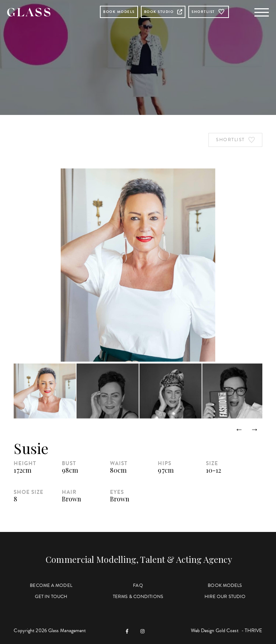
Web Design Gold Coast (215, 631)
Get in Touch (51, 597)
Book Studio (163, 12)
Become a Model (51, 585)
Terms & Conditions (138, 597)
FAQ (138, 585)
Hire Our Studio (225, 597)
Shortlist (209, 12)
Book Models (119, 12)
